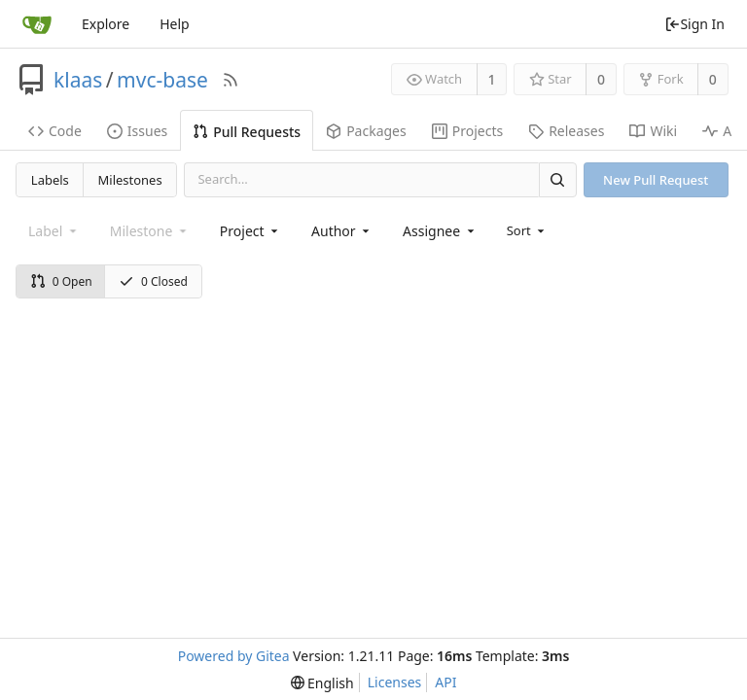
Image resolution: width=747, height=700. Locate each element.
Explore (106, 24)
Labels (50, 180)
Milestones (130, 180)
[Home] (37, 24)
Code (55, 131)
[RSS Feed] (231, 80)
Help (175, 24)
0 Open (61, 281)
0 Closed (153, 281)
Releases (566, 131)
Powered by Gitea (234, 656)
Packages (366, 131)
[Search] (557, 179)
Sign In (694, 24)
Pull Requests (247, 132)
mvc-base (162, 80)
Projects (467, 131)
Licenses (395, 682)
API (445, 682)
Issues (137, 131)
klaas (78, 80)
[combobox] (250, 231)
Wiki (653, 131)
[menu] (528, 230)
